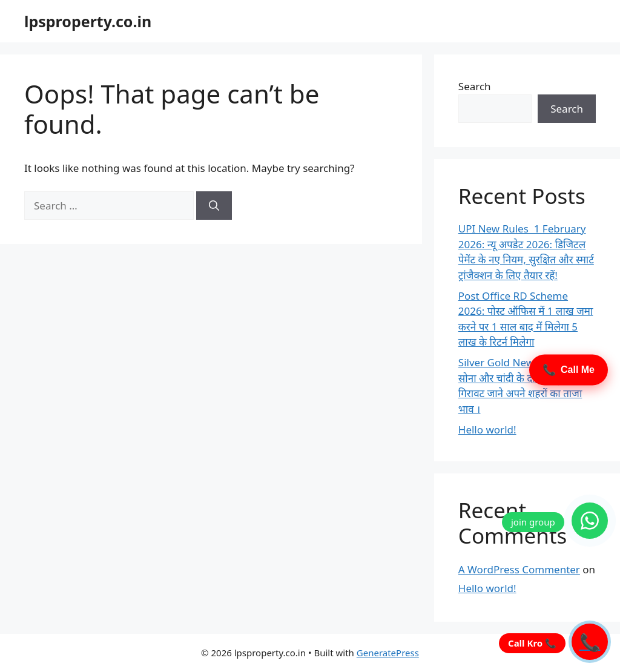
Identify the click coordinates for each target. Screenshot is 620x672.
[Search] (214, 206)
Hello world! (487, 430)
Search (475, 86)
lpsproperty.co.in (88, 21)
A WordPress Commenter (519, 569)
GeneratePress (388, 653)
